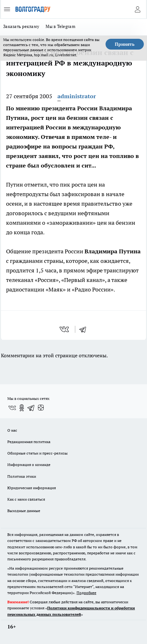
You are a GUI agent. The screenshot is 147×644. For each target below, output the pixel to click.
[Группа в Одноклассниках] (22, 408)
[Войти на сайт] (137, 9)
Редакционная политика (29, 442)
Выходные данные (24, 511)
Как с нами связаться (26, 499)
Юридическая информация (32, 488)
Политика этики (22, 476)
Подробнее (86, 593)
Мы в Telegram (60, 26)
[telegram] (85, 329)
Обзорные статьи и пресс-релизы (37, 453)
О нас (12, 430)
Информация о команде (29, 465)
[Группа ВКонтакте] (12, 408)
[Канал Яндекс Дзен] (41, 408)
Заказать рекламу (21, 26)
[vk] (65, 329)
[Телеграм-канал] (31, 408)
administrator (77, 96)
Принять (125, 44)
